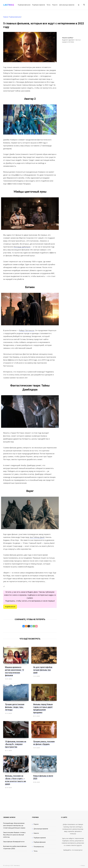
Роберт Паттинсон (27, 330)
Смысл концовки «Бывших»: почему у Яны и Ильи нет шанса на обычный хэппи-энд (14, 834)
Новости (36, 832)
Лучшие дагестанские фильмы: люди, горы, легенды (15, 707)
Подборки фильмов (40, 841)
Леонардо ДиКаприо (22, 247)
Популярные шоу (39, 846)
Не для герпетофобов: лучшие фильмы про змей (43, 670)
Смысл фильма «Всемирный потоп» (14, 841)
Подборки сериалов (40, 837)
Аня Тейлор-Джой (37, 537)
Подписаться (10, 607)
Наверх (82, 865)
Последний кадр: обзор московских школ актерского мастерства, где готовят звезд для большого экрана (14, 825)
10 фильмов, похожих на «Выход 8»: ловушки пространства (16, 744)
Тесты (36, 850)
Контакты (17, 865)
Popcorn (36, 823)
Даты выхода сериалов (41, 828)
